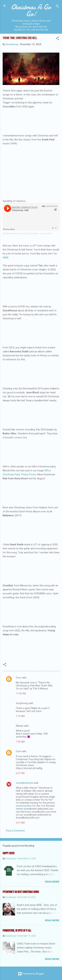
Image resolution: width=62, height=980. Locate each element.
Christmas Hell (46, 234)
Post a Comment (15, 831)
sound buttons (24, 806)
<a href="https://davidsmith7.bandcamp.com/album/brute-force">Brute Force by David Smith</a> (31, 568)
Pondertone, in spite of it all (17, 931)
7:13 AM (20, 716)
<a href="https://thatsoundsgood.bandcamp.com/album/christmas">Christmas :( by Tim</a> (31, 289)
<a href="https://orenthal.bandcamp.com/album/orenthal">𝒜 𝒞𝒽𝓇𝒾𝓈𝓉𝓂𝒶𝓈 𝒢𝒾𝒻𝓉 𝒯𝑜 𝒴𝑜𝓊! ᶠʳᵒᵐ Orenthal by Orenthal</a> (31, 609)
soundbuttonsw (24, 783)
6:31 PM (20, 773)
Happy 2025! (9, 853)
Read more (52, 882)
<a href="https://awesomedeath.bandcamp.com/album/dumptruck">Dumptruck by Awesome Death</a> (31, 371)
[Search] (57, 7)
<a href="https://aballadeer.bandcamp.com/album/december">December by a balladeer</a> (31, 527)
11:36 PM (21, 694)
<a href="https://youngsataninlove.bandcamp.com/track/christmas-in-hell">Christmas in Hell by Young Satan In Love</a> (31, 646)
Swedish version (13, 437)
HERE (6, 258)
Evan (18, 678)
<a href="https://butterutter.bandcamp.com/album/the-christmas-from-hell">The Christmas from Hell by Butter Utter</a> (31, 449)
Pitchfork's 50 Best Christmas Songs (21, 892)
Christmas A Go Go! (31, 10)
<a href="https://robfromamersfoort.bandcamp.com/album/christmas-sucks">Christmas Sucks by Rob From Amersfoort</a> (31, 490)
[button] (57, 39)
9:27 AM (20, 823)
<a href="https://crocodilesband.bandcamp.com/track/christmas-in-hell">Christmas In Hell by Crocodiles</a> (31, 118)
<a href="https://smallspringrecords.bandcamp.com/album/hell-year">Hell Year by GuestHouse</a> (31, 330)
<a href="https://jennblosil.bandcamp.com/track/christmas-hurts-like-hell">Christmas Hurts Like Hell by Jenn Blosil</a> (31, 412)
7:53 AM (20, 742)
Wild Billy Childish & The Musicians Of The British (21, 234)
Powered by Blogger (31, 974)
